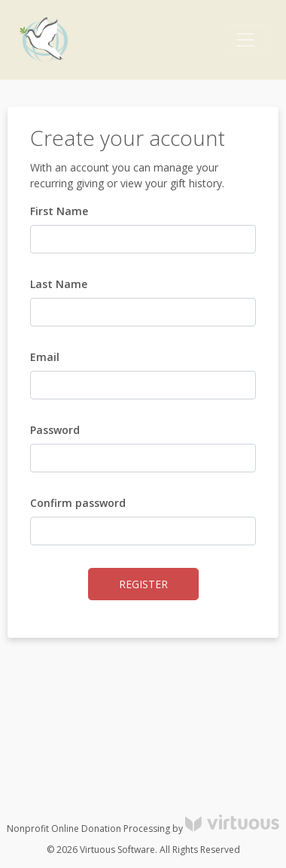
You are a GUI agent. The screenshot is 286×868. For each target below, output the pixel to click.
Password (55, 430)
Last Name (59, 284)
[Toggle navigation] (245, 40)
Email (45, 357)
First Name (59, 211)
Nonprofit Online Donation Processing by (143, 829)
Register (143, 584)
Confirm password (78, 503)
